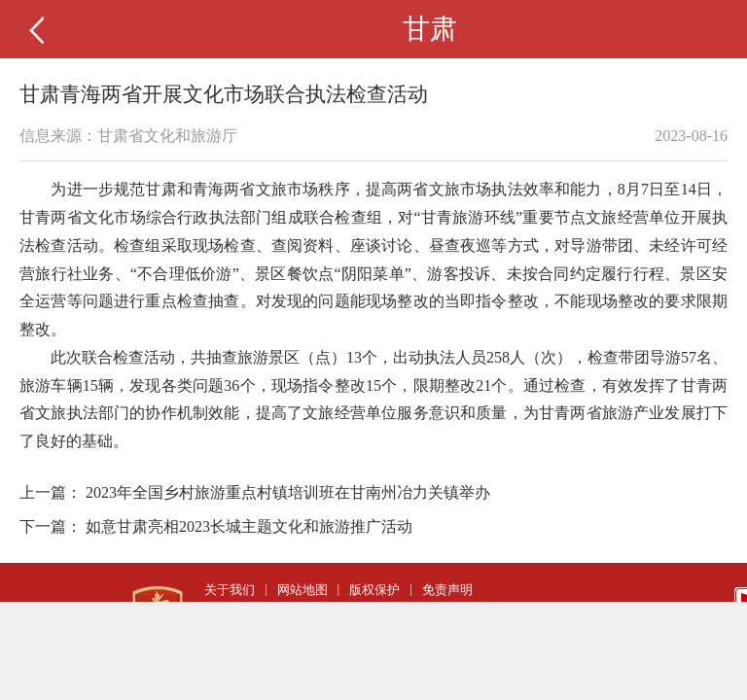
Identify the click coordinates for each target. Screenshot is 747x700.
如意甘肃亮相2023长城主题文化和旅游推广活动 (249, 526)
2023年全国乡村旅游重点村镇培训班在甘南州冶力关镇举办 (288, 492)
